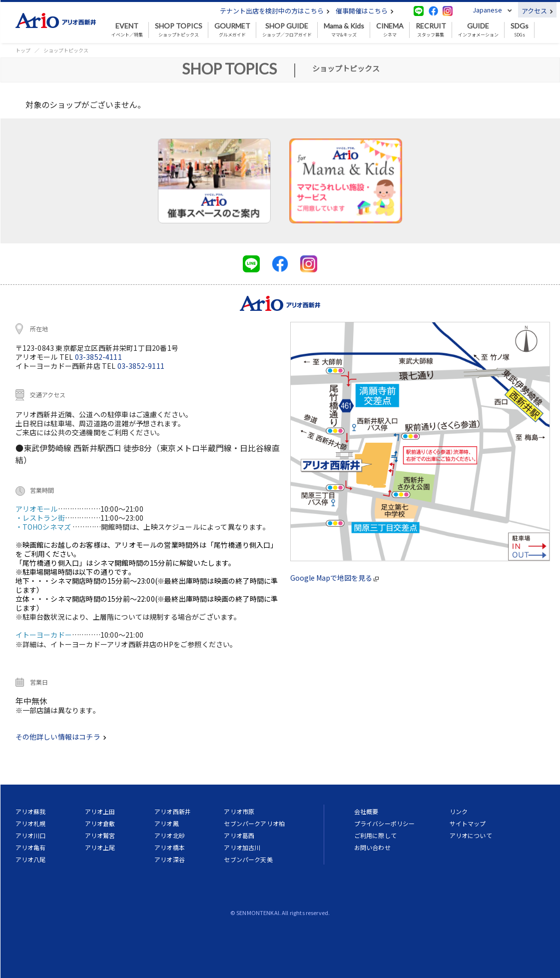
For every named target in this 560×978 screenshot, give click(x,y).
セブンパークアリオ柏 (254, 823)
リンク (459, 811)
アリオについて (471, 835)
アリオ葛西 (239, 835)
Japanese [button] (487, 10)
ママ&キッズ (344, 30)
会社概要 (366, 811)
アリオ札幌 (31, 823)
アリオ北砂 (170, 835)
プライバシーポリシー (385, 823)
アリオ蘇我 (31, 811)
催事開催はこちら (365, 11)
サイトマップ (468, 823)
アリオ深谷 (170, 859)
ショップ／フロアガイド (287, 30)
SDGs (520, 30)
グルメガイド (232, 30)
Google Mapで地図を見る (334, 578)
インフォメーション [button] (478, 30)
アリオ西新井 (173, 811)
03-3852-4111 (98, 357)
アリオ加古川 (242, 847)
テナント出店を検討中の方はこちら (275, 11)
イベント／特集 (127, 30)
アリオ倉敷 (100, 823)
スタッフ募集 (431, 30)
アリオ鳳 (167, 823)
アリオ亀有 (31, 847)
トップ (23, 50)
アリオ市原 (239, 811)
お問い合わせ (372, 847)
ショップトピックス (179, 30)
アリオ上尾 (100, 847)
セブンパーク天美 (248, 859)
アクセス (537, 11)
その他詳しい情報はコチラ (61, 737)
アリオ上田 (100, 811)
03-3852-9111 (141, 366)
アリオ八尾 (31, 859)
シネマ (390, 30)
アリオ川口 (31, 835)
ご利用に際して (375, 835)
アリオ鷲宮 (100, 835)
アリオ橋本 (170, 847)
